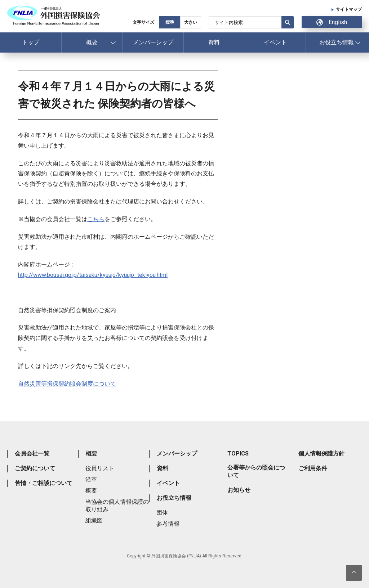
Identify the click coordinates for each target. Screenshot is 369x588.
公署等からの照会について (256, 471)
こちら (96, 219)
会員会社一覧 (32, 454)
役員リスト (100, 468)
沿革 (91, 479)
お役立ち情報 (337, 42)
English (332, 22)
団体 (162, 513)
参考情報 (168, 524)
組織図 (94, 520)
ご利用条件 (313, 468)
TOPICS (238, 454)
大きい (191, 22)
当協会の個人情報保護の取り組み (117, 506)
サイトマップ (349, 9)
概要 (92, 42)
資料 (214, 42)
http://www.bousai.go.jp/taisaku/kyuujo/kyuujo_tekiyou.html (93, 275)
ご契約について (35, 468)
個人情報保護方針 (321, 454)
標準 (170, 22)
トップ (31, 42)
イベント (275, 42)
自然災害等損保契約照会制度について (67, 384)
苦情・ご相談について (44, 483)
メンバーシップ (153, 42)
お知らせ (239, 490)
